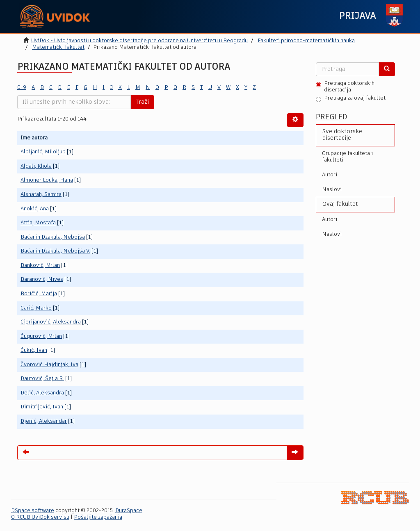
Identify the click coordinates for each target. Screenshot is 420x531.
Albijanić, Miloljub (43, 152)
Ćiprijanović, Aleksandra (51, 322)
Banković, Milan (40, 265)
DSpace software (33, 511)
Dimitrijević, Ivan (42, 407)
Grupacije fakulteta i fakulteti (347, 157)
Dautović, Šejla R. (42, 379)
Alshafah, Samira (41, 195)
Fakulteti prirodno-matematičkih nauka (306, 41)
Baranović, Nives (42, 279)
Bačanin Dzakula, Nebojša (53, 237)
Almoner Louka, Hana (47, 180)
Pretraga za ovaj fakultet (351, 99)
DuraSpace (129, 511)
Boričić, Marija (39, 294)
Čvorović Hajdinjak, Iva (49, 365)
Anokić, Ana (35, 209)
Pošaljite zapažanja (98, 517)
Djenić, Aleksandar (44, 421)
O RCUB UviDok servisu (40, 517)
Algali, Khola (36, 166)
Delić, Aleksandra (42, 393)
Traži (142, 102)
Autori (330, 175)
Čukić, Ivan (34, 350)
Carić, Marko (36, 308)
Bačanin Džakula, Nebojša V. (55, 251)
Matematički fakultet (58, 47)
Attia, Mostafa (38, 223)
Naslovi (332, 190)
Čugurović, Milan (41, 336)
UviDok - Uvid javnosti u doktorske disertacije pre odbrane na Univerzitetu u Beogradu (139, 41)
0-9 (22, 88)
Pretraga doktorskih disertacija (345, 87)
